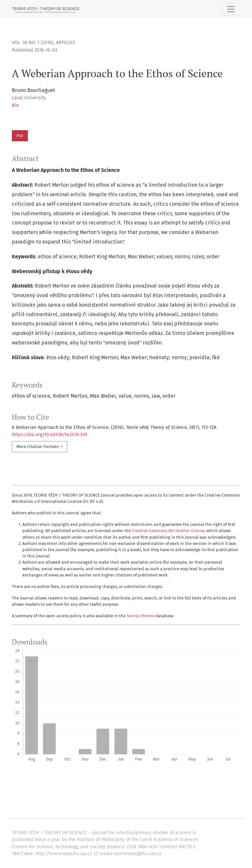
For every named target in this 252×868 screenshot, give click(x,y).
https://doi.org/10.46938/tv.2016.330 (50, 435)
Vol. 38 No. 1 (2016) (33, 43)
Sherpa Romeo (141, 616)
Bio (15, 105)
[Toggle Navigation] (231, 9)
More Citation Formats (38, 446)
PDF (20, 136)
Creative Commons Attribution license (168, 531)
